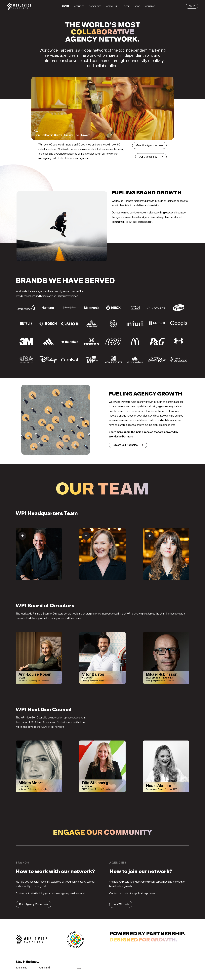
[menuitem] (66, 6)
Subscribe (79, 968)
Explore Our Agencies (125, 445)
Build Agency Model (31, 904)
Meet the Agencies (147, 145)
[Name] (25, 968)
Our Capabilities (148, 157)
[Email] (60, 968)
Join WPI (118, 904)
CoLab (192, 6)
